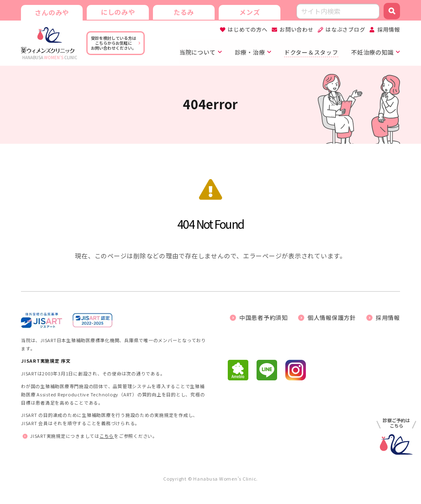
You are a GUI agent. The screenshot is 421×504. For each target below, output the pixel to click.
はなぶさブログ (345, 29)
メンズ (249, 12)
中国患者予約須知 (264, 318)
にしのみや (118, 12)
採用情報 (389, 29)
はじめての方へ (248, 29)
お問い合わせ (297, 29)
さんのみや (52, 12)
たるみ (183, 12)
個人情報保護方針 (332, 318)
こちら (107, 436)
